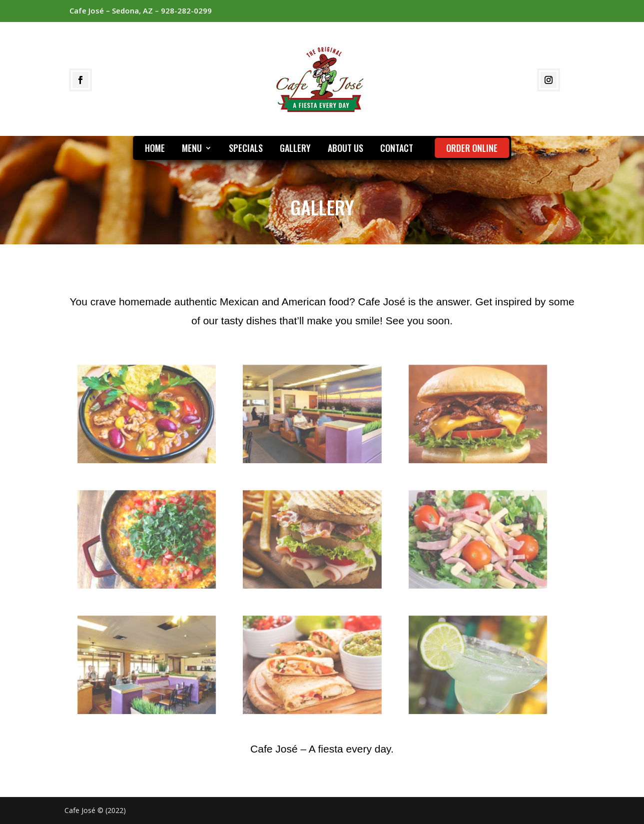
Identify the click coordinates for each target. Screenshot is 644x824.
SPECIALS (246, 149)
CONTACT (397, 149)
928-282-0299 (186, 10)
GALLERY (295, 149)
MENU (192, 149)
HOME (155, 149)
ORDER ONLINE (472, 148)
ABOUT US (345, 149)
